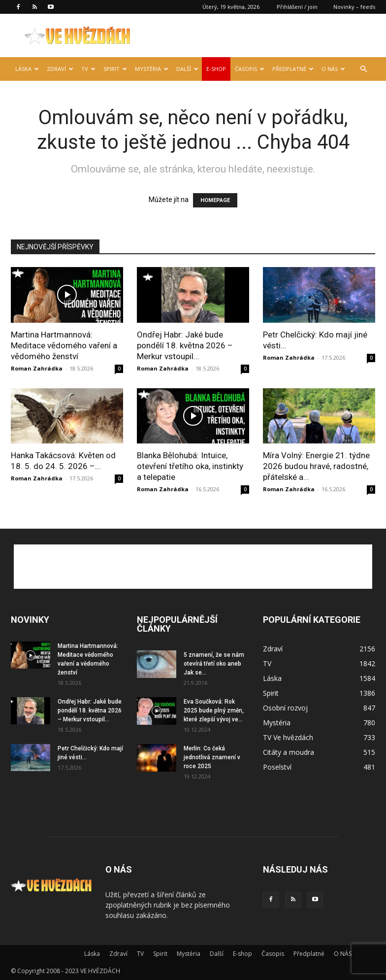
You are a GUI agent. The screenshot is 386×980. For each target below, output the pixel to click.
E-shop (216, 69)
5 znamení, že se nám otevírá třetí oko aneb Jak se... (214, 664)
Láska (27, 69)
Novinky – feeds (354, 7)
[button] (363, 69)
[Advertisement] (193, 567)
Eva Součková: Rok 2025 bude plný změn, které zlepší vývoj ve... (214, 710)
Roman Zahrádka (37, 368)
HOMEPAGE (215, 200)
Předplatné (293, 69)
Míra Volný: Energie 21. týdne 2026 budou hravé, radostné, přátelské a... (316, 466)
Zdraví (60, 69)
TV (88, 69)
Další (187, 69)
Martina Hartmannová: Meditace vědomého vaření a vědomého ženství (64, 345)
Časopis (250, 69)
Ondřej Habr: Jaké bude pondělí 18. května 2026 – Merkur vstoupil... (185, 345)
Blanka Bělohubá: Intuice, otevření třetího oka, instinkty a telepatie (190, 466)
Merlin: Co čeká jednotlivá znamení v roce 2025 (212, 757)
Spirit (115, 69)
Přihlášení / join (297, 7)
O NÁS (333, 69)
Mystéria (152, 69)
